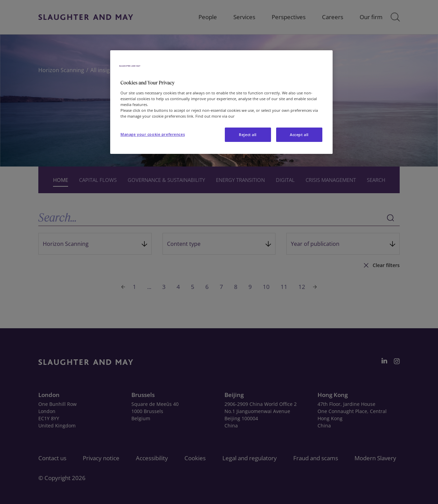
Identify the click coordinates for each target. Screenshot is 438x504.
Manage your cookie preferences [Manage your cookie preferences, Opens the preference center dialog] (153, 134)
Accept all (299, 135)
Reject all (248, 135)
